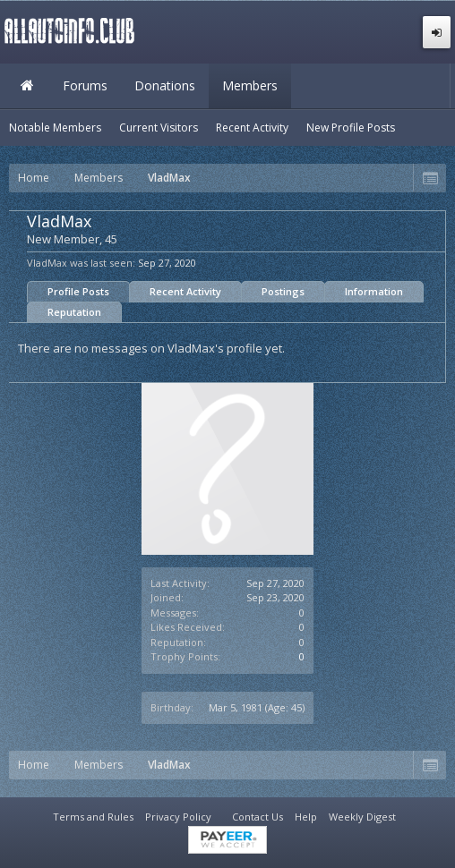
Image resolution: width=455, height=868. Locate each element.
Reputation (74, 312)
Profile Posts (78, 291)
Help (306, 817)
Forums (85, 85)
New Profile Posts (351, 128)
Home (27, 86)
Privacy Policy (178, 817)
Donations (165, 85)
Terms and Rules (93, 817)
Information (374, 291)
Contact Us (258, 817)
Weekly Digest (362, 817)
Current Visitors (159, 128)
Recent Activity (185, 291)
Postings (283, 291)
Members (250, 85)
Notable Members (55, 128)
